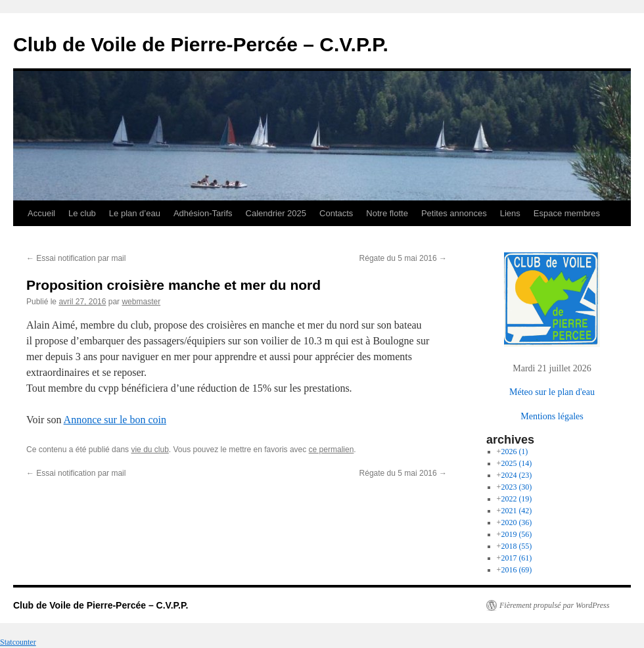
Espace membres (567, 213)
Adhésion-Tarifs (203, 213)
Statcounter (18, 642)
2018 (516, 546)
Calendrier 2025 (276, 213)
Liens (510, 213)
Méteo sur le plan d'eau (552, 392)
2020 (516, 522)
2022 (516, 499)
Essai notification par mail (76, 258)
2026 (514, 451)
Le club (82, 213)
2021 (516, 511)
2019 (516, 534)
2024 (516, 475)
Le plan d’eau (135, 213)
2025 (516, 463)
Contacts (336, 213)
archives (510, 440)
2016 (516, 570)
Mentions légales (552, 416)
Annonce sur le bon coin (115, 420)
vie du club (149, 450)
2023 (516, 487)
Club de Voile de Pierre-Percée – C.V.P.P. (201, 44)
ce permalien (332, 450)
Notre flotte (387, 213)
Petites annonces (454, 213)
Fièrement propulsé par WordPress (554, 605)
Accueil (41, 213)
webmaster (141, 302)
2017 (516, 558)
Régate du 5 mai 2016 (403, 258)
